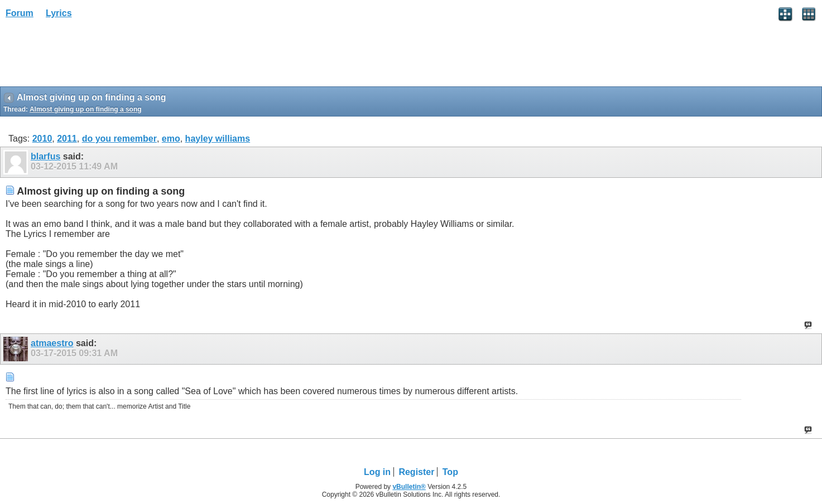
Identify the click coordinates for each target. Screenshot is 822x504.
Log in (377, 472)
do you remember (119, 139)
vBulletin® (409, 487)
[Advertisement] (89, 56)
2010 (42, 139)
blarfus (45, 156)
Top (450, 472)
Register (416, 472)
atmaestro (52, 343)
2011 (67, 139)
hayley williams (218, 139)
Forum (20, 13)
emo (171, 139)
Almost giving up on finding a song (86, 109)
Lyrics (59, 13)
